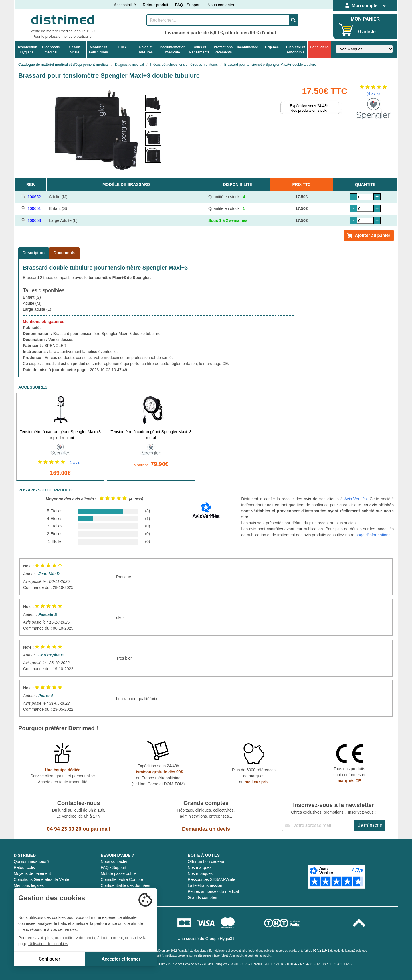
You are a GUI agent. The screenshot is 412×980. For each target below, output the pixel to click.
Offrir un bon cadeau (206, 861)
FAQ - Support (188, 5)
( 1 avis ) (75, 463)
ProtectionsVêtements (223, 50)
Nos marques (200, 867)
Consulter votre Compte (122, 879)
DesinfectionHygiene (27, 50)
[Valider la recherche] (293, 20)
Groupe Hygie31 (220, 939)
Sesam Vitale (75, 50)
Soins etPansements (199, 50)
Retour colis (24, 867)
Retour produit (156, 5)
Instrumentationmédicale (173, 50)
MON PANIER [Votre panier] (365, 19)
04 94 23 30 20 (64, 829)
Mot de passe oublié (119, 873)
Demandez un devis (206, 829)
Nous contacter (221, 5)
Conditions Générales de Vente (41, 879)
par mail (100, 829)
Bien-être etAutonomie (296, 50)
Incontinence (247, 47)
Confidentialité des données (125, 885)
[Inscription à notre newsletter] (318, 825)
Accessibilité (125, 5)
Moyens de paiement (32, 873)
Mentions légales (29, 885)
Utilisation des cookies (48, 944)
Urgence (272, 47)
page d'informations (373, 535)
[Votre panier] (346, 30)
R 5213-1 (321, 950)
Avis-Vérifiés (356, 499)
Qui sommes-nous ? (32, 861)
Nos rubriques (200, 873)
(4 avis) (373, 93)
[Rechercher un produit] (218, 20)
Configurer (49, 959)
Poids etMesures (146, 50)
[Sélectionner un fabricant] (364, 49)
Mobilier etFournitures (99, 50)
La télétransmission (205, 885)
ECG (122, 47)
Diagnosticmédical (51, 50)
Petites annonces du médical (213, 891)
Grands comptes (202, 897)
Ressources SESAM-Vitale (211, 879)
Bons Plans (319, 47)
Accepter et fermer (121, 959)
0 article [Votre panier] (367, 32)
